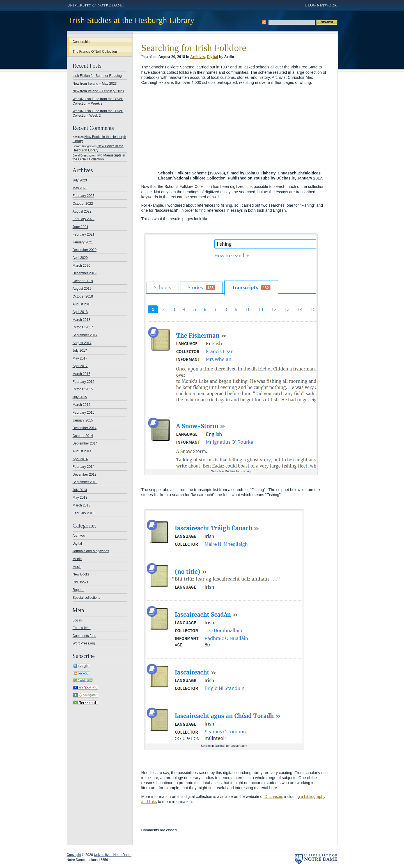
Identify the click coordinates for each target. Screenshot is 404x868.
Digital (77, 544)
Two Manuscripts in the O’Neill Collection (99, 157)
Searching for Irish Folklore (194, 48)
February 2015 (84, 413)
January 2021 (83, 242)
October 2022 (83, 204)
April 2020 (80, 258)
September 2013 (85, 482)
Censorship (81, 42)
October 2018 (83, 296)
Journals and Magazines (91, 551)
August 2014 (82, 451)
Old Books (80, 582)
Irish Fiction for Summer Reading (97, 76)
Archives (79, 536)
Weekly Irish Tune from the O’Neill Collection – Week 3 (98, 101)
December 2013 (85, 475)
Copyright (74, 855)
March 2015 (82, 405)
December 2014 (85, 428)
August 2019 (82, 289)
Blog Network (321, 6)
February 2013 (84, 513)
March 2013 (82, 505)
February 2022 (84, 219)
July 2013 (80, 490)
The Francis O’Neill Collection (95, 52)
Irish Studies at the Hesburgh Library (132, 20)
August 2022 (82, 211)
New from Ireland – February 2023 (98, 91)
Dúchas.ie (273, 796)
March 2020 (82, 266)
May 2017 (80, 358)
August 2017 (82, 343)
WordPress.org (84, 643)
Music (77, 567)
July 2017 (80, 351)
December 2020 (85, 250)
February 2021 (84, 234)
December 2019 (85, 273)
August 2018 (82, 304)
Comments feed (85, 636)
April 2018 (80, 312)
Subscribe (264, 22)
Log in (77, 620)
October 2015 (83, 389)
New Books (81, 574)
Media (77, 559)
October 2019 (83, 281)
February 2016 (84, 382)
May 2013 (80, 498)
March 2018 (82, 320)
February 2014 (84, 467)
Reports (79, 590)
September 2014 (85, 443)
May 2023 (80, 188)
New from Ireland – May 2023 (95, 84)
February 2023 (84, 196)
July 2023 (80, 180)
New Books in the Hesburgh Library (98, 148)
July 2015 (80, 397)
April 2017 (80, 366)
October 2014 (83, 436)
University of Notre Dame (96, 6)
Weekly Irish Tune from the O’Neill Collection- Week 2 (98, 113)
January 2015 (83, 420)
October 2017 (83, 327)
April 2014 (80, 459)
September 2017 (85, 335)
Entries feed (82, 628)
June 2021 (81, 227)
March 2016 (82, 374)
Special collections (87, 598)
